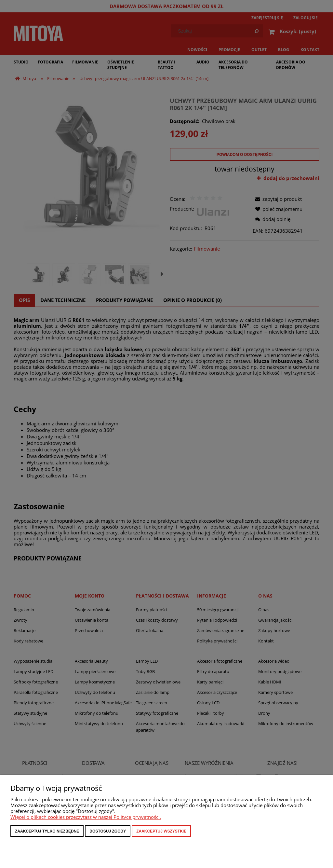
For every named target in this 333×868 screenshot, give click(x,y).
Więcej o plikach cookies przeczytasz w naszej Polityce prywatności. (86, 817)
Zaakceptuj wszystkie (161, 831)
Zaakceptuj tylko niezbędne (47, 831)
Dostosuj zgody (108, 831)
